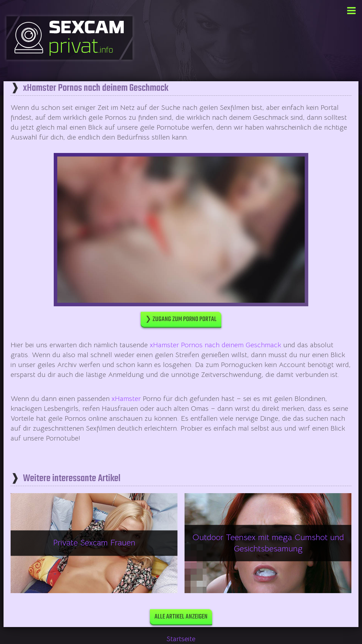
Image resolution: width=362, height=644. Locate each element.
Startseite (181, 639)
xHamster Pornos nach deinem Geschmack (215, 345)
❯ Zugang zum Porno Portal (181, 320)
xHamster (126, 399)
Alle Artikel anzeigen (181, 617)
